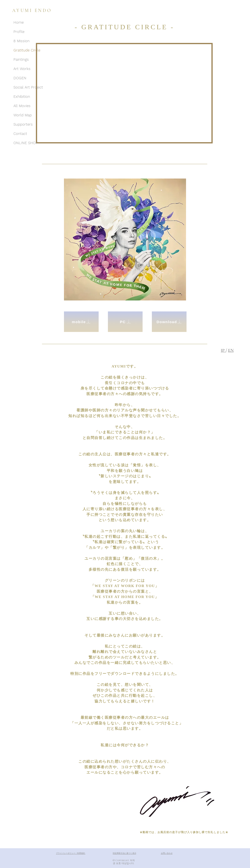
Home (19, 22)
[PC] (125, 322)
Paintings (21, 60)
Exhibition (22, 97)
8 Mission (21, 41)
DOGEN (20, 78)
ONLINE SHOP (26, 143)
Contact (20, 134)
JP (223, 350)
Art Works (22, 69)
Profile (19, 32)
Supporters (23, 124)
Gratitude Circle (27, 50)
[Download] (169, 322)
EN (231, 350)
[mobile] (81, 322)
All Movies (22, 106)
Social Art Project (28, 87)
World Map (23, 115)
